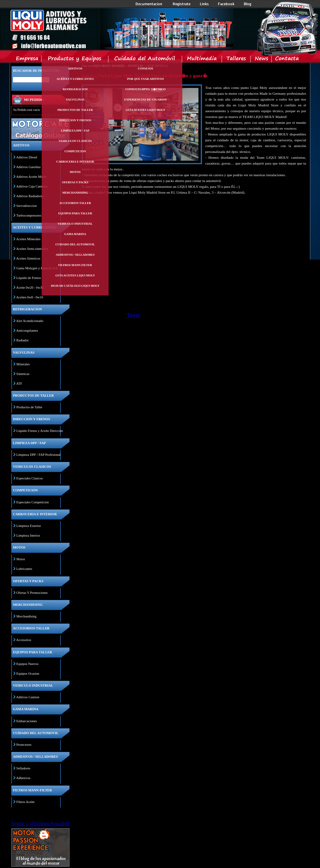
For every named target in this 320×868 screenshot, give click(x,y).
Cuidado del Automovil (146, 60)
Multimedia (202, 60)
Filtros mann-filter (75, 265)
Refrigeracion (75, 89)
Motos (75, 172)
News (261, 60)
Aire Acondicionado (30, 321)
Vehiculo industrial (75, 224)
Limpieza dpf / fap (75, 131)
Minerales (23, 364)
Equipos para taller (75, 213)
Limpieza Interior (28, 536)
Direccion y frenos (75, 120)
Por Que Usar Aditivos (145, 79)
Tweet (133, 315)
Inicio (122, 29)
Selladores (23, 768)
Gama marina (75, 234)
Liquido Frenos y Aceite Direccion (40, 431)
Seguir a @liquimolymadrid (40, 824)
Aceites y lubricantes (75, 79)
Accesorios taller (75, 203)
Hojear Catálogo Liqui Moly (75, 286)
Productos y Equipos (75, 60)
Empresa (27, 60)
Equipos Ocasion (28, 674)
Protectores (24, 745)
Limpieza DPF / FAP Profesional (39, 455)
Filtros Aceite (26, 802)
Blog (248, 4)
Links (204, 4)
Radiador (23, 340)
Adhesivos (23, 778)
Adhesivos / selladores (75, 255)
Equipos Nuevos (27, 664)
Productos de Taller (29, 407)
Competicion (75, 151)
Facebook (226, 4)
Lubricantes (24, 569)
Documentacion (149, 4)
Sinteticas (23, 374)
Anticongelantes (27, 331)
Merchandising (75, 193)
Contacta (287, 60)
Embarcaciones (27, 721)
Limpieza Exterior (29, 526)
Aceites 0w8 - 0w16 (30, 297)
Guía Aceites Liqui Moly (75, 275)
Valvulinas (75, 100)
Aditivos (75, 69)
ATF (19, 384)
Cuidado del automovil (75, 244)
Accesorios (24, 640)
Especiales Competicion (33, 502)
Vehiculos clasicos (75, 141)
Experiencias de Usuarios (145, 100)
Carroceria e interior (75, 162)
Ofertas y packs (75, 182)
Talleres (236, 60)
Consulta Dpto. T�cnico (145, 89)
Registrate (182, 4)
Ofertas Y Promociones (32, 593)
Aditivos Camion (28, 697)
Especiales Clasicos (30, 478)
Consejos (145, 69)
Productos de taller (75, 110)
